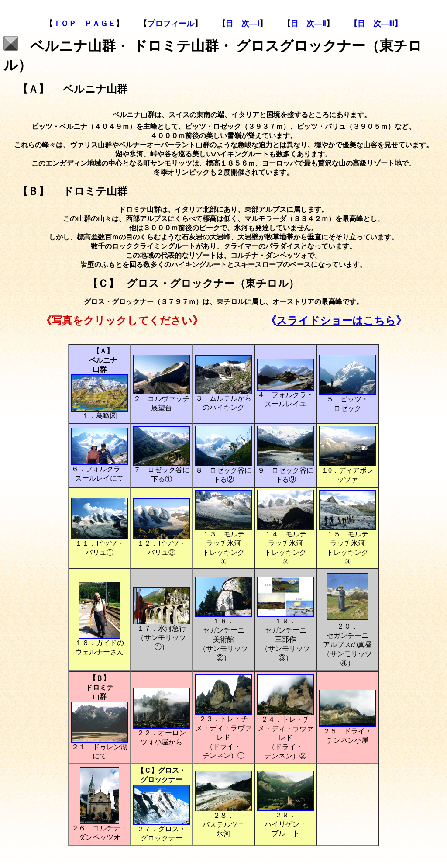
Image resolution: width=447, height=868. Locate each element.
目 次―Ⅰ (242, 24)
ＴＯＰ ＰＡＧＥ (84, 24)
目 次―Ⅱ (308, 24)
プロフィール (171, 24)
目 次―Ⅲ (376, 24)
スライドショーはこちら (336, 321)
